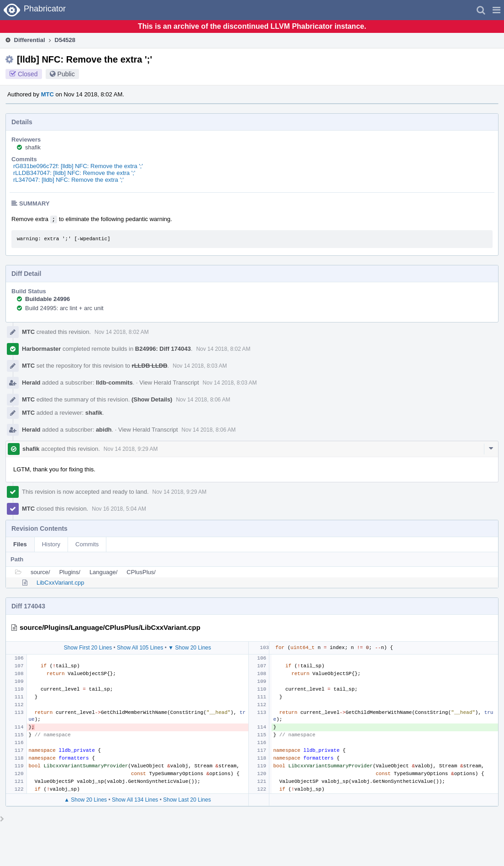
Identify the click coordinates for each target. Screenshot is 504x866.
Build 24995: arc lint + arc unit (64, 308)
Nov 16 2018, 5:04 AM (119, 509)
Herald (31, 383)
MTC (47, 94)
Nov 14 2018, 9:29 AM (131, 449)
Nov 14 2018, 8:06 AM (203, 400)
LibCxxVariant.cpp (60, 583)
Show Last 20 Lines (187, 800)
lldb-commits (114, 383)
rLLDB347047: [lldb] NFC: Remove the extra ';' (74, 173)
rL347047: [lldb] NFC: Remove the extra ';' (68, 180)
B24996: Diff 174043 (163, 349)
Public (66, 74)
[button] (496, 10)
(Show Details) (152, 399)
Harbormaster (41, 349)
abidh (104, 430)
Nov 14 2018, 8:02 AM (122, 332)
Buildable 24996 (47, 299)
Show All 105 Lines (140, 648)
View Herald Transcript (169, 383)
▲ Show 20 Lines (85, 800)
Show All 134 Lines (135, 800)
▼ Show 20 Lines (189, 648)
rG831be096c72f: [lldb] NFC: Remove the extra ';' (78, 166)
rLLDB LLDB (150, 366)
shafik (33, 147)
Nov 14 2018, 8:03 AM (200, 366)
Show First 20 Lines (88, 648)
